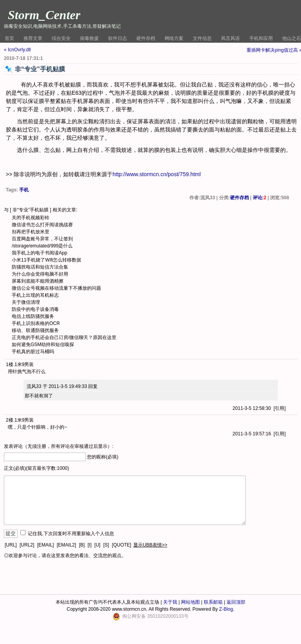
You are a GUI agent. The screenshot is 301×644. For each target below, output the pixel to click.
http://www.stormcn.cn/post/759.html (157, 174)
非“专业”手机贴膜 (31, 210)
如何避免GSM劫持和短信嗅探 (43, 345)
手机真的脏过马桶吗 (33, 352)
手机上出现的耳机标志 (35, 295)
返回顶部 (236, 602)
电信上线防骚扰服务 (33, 316)
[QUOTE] (122, 545)
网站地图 (190, 602)
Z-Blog (226, 609)
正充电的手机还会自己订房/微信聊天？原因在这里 (64, 337)
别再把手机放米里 (31, 232)
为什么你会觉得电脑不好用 (40, 274)
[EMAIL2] (66, 545)
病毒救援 (89, 38)
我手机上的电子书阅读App (39, 253)
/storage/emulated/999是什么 (42, 246)
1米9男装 (24, 364)
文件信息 (202, 38)
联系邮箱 (213, 602)
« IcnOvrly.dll (17, 50)
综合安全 (61, 38)
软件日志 (118, 38)
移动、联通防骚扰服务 (35, 330)
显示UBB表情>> (150, 545)
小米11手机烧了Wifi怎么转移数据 (46, 260)
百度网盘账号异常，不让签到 (42, 239)
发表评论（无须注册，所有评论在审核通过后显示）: (59, 446)
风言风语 (230, 38)
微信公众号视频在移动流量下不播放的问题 (56, 288)
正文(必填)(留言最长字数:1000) (36, 468)
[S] (106, 545)
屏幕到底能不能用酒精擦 (38, 281)
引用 (279, 408)
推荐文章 (33, 38)
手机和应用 (261, 38)
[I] (89, 545)
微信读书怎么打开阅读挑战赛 (42, 225)
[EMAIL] (46, 545)
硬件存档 (146, 38)
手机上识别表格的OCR (36, 323)
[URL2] (27, 545)
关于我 (170, 602)
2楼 (10, 420)
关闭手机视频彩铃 (31, 218)
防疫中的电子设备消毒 (35, 309)
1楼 (10, 364)
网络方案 (174, 38)
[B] (82, 545)
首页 (9, 38)
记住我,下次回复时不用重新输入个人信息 (71, 534)
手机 (24, 190)
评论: (260, 198)
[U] (97, 545)
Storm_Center (44, 15)
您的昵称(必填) (103, 457)
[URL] (11, 545)
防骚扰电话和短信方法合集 (40, 267)
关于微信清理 (26, 302)
